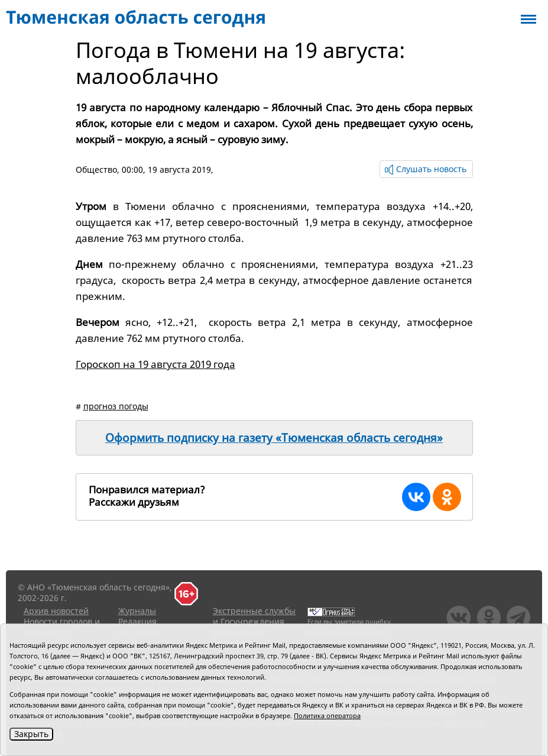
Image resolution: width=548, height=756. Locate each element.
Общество (96, 169)
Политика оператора (327, 715)
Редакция (137, 621)
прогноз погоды (116, 406)
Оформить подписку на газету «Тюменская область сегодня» (274, 438)
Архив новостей (56, 611)
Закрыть (31, 734)
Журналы (137, 611)
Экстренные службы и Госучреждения (254, 616)
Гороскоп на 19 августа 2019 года (155, 364)
